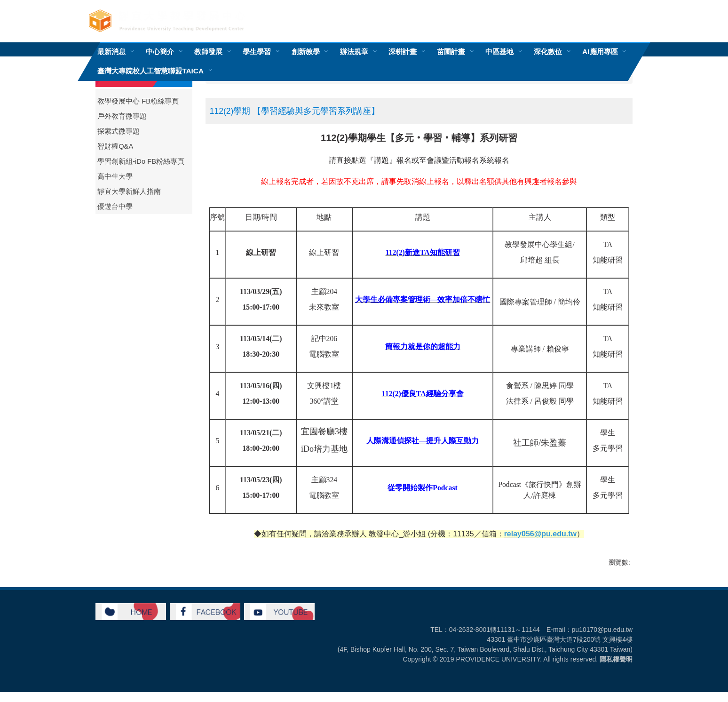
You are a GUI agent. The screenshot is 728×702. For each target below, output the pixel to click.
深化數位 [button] (548, 52)
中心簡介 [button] (160, 52)
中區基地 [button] (499, 52)
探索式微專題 (119, 131)
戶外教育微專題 (122, 116)
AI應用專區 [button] (600, 52)
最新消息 (111, 52)
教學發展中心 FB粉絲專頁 (138, 101)
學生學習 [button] (257, 52)
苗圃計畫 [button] (451, 52)
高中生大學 (115, 176)
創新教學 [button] (306, 52)
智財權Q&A (115, 146)
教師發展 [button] (208, 52)
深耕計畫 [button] (403, 52)
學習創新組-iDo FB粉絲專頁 (141, 161)
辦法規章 (354, 52)
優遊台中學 (115, 207)
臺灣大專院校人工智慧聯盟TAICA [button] (150, 71)
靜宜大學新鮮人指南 (129, 191)
